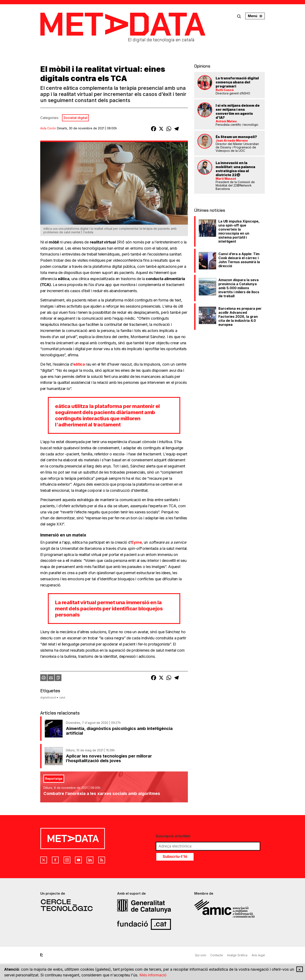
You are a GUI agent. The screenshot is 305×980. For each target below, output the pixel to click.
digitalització (48, 697)
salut (62, 697)
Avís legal (258, 955)
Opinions (202, 66)
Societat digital (75, 118)
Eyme (137, 542)
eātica (79, 364)
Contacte (217, 955)
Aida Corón (48, 128)
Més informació (153, 975)
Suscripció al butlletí (173, 836)
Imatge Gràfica (237, 955)
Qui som (200, 955)
